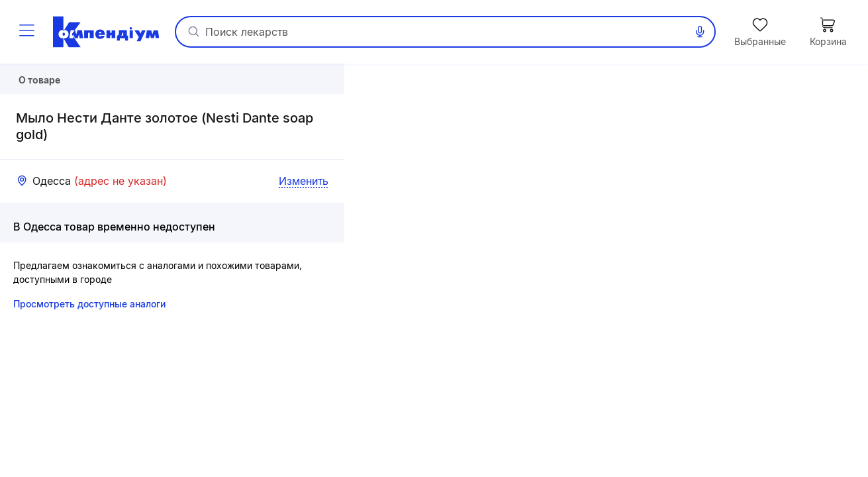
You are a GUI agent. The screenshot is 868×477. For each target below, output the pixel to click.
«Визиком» (844, 471)
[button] (606, 270)
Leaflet (713, 471)
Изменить (304, 216)
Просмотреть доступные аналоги (89, 339)
